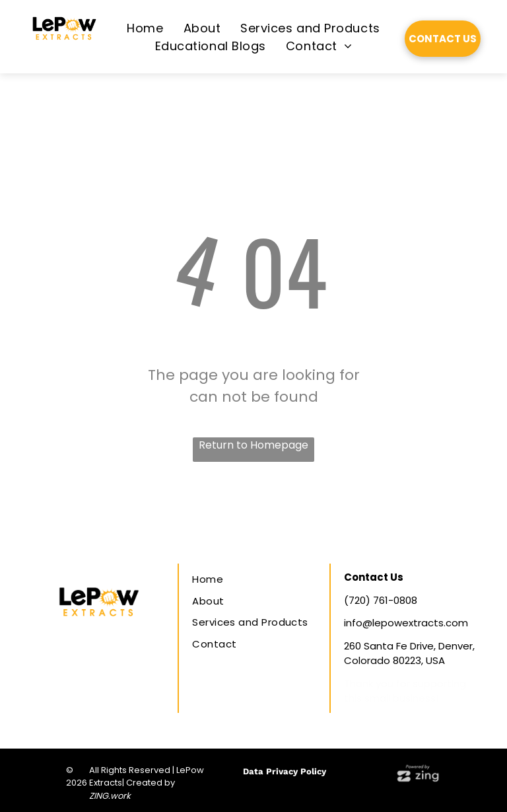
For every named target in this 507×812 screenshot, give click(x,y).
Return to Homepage (253, 445)
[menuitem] (145, 28)
